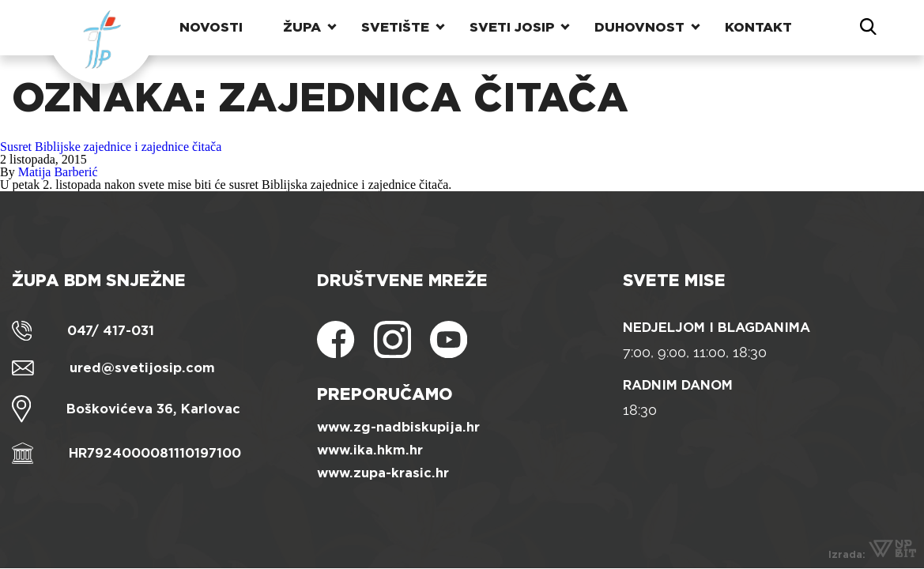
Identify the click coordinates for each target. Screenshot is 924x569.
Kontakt (758, 27)
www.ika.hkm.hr (370, 450)
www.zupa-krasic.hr (383, 473)
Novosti (211, 27)
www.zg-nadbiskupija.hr (398, 427)
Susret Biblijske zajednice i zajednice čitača (111, 147)
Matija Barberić (58, 172)
